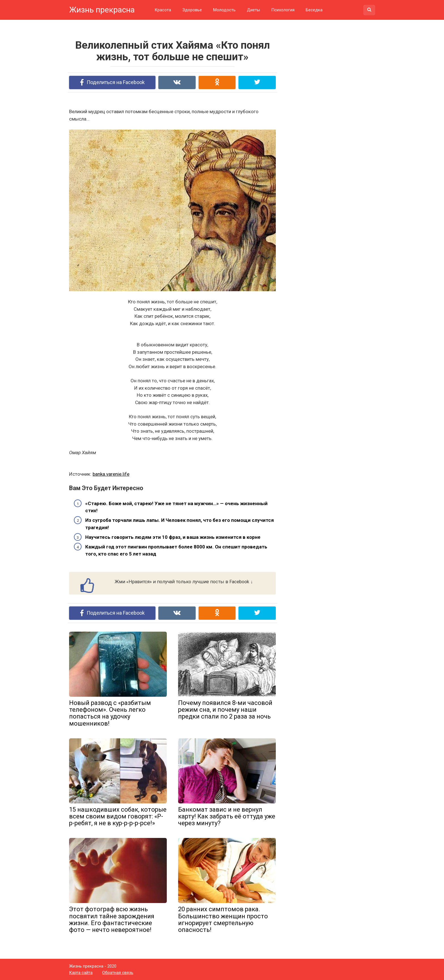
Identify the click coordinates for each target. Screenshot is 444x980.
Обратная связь (118, 973)
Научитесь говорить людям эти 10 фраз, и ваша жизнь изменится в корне (173, 537)
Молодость (224, 10)
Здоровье (192, 10)
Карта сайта (81, 973)
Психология (283, 10)
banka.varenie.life (111, 474)
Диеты (253, 10)
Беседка (314, 10)
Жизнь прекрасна (102, 10)
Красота (163, 10)
